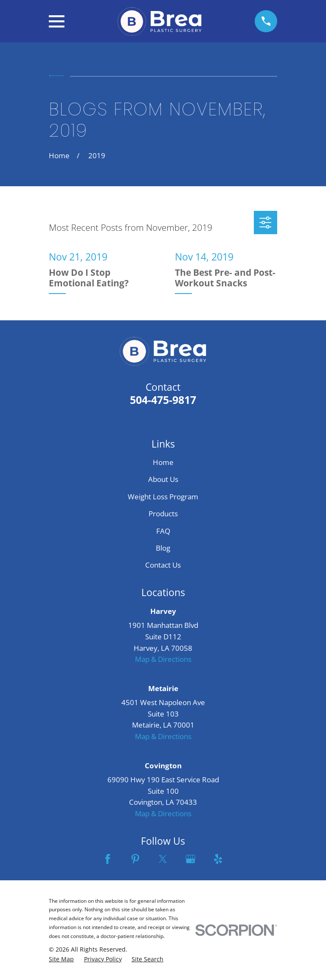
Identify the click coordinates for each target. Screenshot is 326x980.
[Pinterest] (135, 859)
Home (163, 462)
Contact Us (163, 565)
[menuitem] (61, 959)
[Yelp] (218, 859)
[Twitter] (163, 859)
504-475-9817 (163, 400)
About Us (163, 479)
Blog (163, 548)
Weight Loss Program (163, 497)
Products (163, 514)
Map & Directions (163, 659)
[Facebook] (108, 859)
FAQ (163, 531)
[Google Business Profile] (190, 859)
